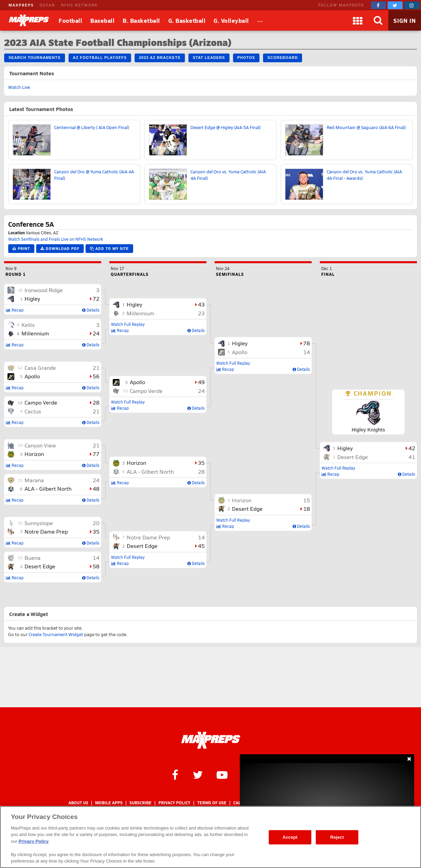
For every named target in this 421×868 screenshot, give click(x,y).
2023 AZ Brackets (160, 58)
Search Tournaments (35, 58)
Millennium (35, 333)
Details (91, 310)
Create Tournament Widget (56, 634)
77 (96, 454)
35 (96, 531)
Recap (15, 310)
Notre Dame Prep (46, 531)
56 (96, 376)
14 (96, 558)
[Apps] (358, 20)
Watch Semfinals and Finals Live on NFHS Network (56, 239)
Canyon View (40, 445)
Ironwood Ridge (44, 290)
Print (21, 248)
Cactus (33, 411)
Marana (34, 480)
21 (96, 368)
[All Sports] (260, 20)
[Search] (378, 20)
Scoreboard (283, 58)
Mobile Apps (109, 803)
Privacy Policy (174, 803)
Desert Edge (40, 566)
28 (96, 402)
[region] (210, 837)
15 (307, 500)
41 (412, 457)
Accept (290, 837)
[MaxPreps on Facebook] (378, 5)
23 (201, 313)
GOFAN (47, 5)
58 (96, 566)
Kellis (28, 325)
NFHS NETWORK (79, 5)
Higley (32, 298)
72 (96, 298)
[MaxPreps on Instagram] (412, 5)
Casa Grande (40, 368)
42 (412, 448)
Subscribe (141, 803)
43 (201, 304)
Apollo (32, 376)
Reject (337, 837)
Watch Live (19, 87)
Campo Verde (41, 402)
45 (201, 546)
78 (307, 343)
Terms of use (212, 803)
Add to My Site (109, 248)
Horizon (34, 454)
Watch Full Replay (128, 324)
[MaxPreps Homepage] (211, 740)
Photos (246, 58)
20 (96, 523)
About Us (78, 803)
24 (96, 333)
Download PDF (60, 248)
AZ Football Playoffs (100, 58)
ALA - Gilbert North (48, 488)
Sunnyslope (39, 523)
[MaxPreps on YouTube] (222, 774)
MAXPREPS (21, 5)
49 (201, 382)
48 (96, 488)
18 (307, 509)
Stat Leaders (209, 58)
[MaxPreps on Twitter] (395, 5)
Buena (33, 558)
